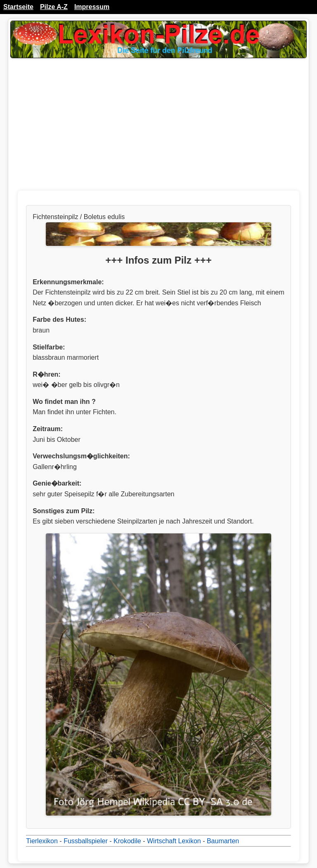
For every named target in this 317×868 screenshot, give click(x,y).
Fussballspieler (86, 841)
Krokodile (127, 841)
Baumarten (223, 841)
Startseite (18, 7)
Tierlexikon (42, 841)
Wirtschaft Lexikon (174, 841)
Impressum (92, 7)
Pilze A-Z (54, 7)
